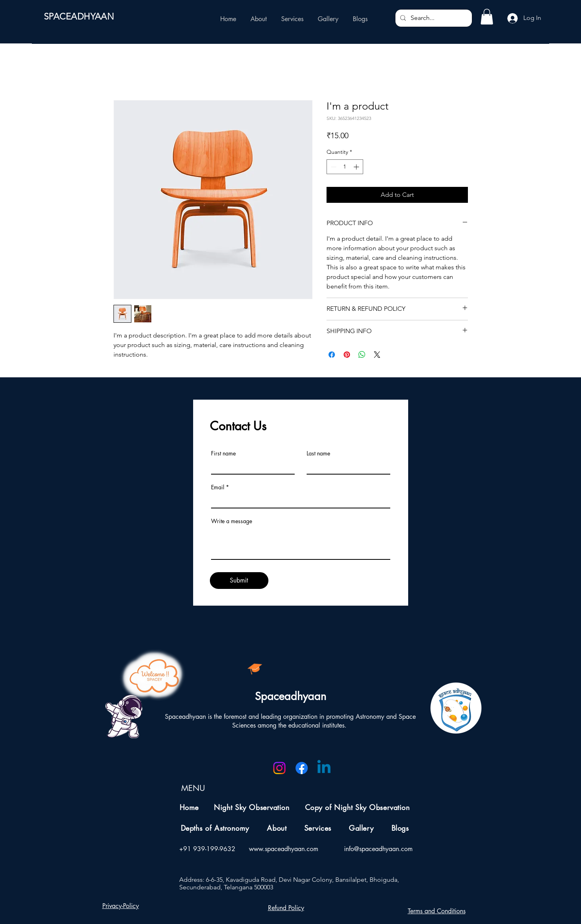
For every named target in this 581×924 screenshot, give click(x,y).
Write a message (232, 521)
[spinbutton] (345, 167)
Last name (318, 453)
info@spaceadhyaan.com (378, 849)
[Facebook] (302, 768)
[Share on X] (377, 355)
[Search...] (433, 18)
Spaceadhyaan (290, 696)
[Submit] (239, 581)
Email (218, 487)
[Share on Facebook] (332, 355)
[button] (487, 17)
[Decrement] (333, 167)
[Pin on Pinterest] (347, 355)
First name (223, 453)
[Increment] (357, 167)
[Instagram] (279, 768)
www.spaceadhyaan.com (284, 849)
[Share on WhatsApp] (362, 355)
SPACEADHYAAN (79, 17)
